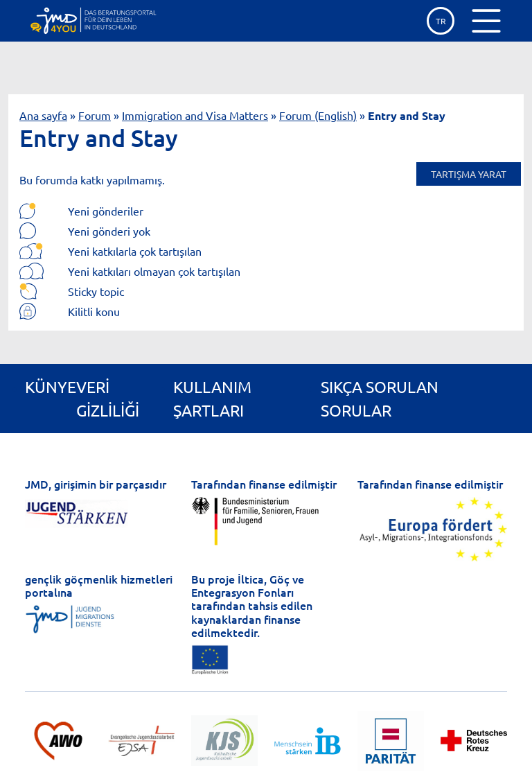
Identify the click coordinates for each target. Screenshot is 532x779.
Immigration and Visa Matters (195, 115)
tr (441, 21)
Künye (51, 386)
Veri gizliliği (108, 398)
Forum (95, 115)
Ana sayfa (43, 115)
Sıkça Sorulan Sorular (380, 398)
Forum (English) (318, 115)
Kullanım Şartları (212, 398)
